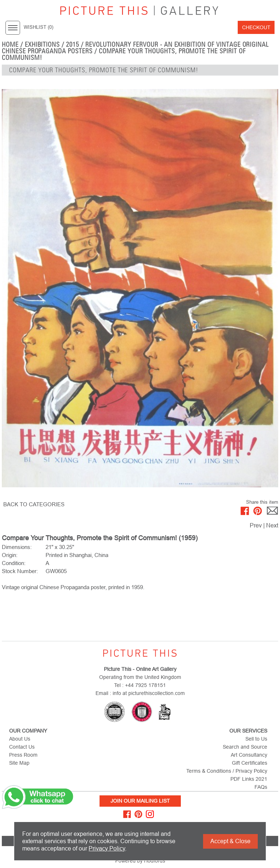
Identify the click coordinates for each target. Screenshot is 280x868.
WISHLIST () (38, 27)
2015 (73, 45)
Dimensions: (17, 547)
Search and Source (245, 747)
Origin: (10, 555)
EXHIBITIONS (42, 45)
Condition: (14, 563)
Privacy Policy (107, 848)
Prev (256, 525)
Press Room (23, 755)
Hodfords (155, 861)
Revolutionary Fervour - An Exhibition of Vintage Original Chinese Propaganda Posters (135, 48)
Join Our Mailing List (140, 801)
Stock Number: (20, 571)
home (10, 45)
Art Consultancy (249, 755)
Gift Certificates (250, 763)
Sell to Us (256, 739)
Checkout (256, 27)
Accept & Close (230, 841)
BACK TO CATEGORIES (34, 504)
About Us (20, 739)
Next (272, 525)
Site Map (19, 763)
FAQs (261, 787)
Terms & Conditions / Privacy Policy (227, 771)
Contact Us (22, 747)
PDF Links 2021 (249, 779)
